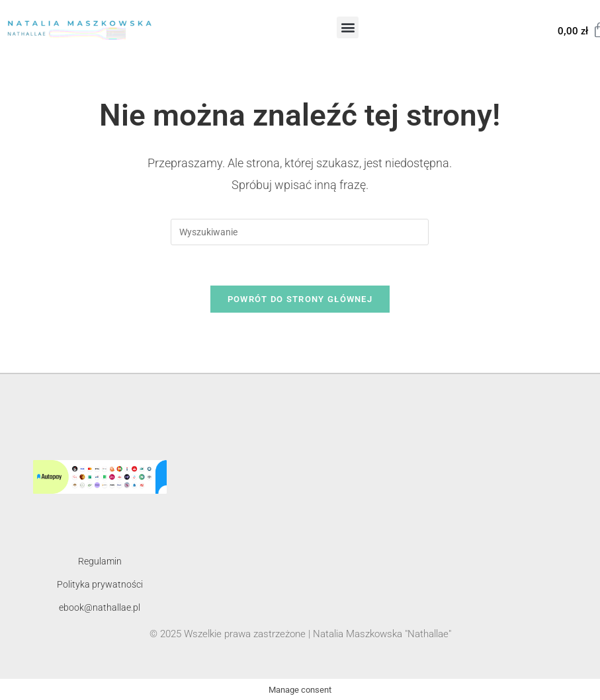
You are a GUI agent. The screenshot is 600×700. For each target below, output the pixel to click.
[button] (348, 27)
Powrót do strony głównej (300, 299)
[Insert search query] (300, 232)
